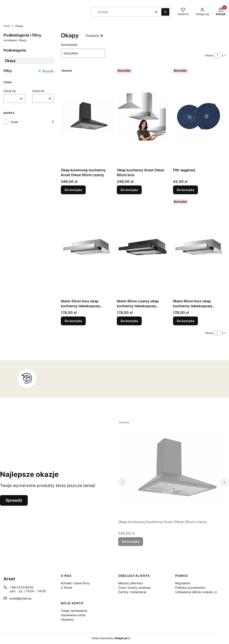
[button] (165, 12)
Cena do (38, 91)
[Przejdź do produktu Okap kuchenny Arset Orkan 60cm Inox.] (143, 116)
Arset (7, 26)
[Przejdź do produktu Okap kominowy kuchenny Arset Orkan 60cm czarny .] (87, 116)
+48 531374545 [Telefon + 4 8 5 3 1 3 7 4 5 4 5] (22, 587)
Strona (209, 55)
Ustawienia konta (73, 615)
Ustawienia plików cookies (195, 592)
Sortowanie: (69, 45)
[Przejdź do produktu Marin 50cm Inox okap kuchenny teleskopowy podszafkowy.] (87, 247)
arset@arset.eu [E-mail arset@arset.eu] (21, 598)
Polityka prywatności (190, 588)
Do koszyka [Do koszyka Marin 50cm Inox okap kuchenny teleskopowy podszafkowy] (73, 321)
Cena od (10, 91)
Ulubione (67, 619)
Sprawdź (14, 500)
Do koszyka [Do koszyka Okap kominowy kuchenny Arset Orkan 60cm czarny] (73, 190)
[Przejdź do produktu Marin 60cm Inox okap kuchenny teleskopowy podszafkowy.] (199, 247)
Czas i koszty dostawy (134, 588)
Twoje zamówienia (74, 611)
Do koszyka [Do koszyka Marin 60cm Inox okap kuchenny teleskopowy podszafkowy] (185, 321)
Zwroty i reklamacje (132, 592)
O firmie (66, 588)
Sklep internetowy (109, 638)
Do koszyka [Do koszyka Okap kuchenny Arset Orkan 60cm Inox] (129, 190)
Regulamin (183, 583)
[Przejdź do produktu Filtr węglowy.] (199, 116)
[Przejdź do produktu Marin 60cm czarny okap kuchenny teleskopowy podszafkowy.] (143, 247)
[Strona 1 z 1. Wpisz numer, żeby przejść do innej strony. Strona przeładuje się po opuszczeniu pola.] (218, 56)
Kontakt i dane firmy (75, 583)
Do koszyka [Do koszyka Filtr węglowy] (185, 190)
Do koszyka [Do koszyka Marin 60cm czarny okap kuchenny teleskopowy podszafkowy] (129, 321)
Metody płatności (131, 583)
